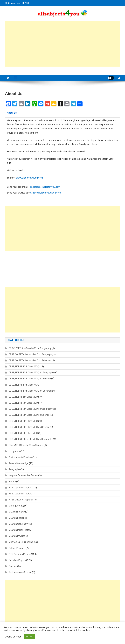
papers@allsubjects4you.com (45, 187)
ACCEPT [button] (30, 637)
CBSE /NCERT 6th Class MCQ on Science (29, 360)
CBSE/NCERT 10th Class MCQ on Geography (31, 373)
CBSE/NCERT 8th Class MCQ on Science (29, 427)
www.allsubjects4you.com (29, 178)
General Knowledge (19, 463)
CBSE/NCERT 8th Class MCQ (23, 421)
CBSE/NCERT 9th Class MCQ (23, 433)
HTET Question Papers (20, 500)
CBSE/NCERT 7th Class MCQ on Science (29, 415)
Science (13, 566)
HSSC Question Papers (20, 494)
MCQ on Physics (17, 536)
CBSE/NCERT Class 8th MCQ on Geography (31, 439)
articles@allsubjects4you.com (46, 193)
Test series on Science (20, 572)
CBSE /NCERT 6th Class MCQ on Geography (31, 354)
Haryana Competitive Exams (23, 475)
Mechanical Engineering (21, 542)
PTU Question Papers (20, 554)
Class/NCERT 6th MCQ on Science (26, 445)
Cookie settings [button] (13, 637)
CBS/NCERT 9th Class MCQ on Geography (30, 348)
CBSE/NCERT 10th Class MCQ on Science (30, 379)
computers (14, 451)
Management (16, 506)
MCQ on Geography (19, 524)
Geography (14, 469)
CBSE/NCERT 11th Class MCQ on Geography (31, 391)
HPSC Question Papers (20, 488)
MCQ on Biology (17, 512)
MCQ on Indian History (20, 530)
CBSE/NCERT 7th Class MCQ (23, 403)
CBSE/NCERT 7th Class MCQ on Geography (31, 409)
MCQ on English (17, 518)
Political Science (17, 548)
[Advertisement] (63, 44)
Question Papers (17, 560)
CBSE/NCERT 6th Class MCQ (23, 397)
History (12, 482)
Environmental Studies (20, 457)
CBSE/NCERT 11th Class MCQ (24, 385)
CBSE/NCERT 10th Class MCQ (24, 367)
